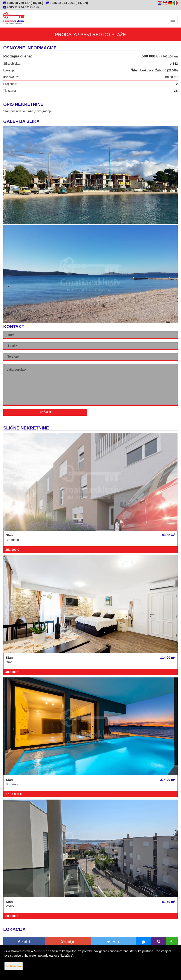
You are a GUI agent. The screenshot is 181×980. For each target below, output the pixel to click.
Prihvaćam (14, 966)
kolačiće (40, 951)
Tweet (113, 942)
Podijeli (24, 942)
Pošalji (45, 412)
